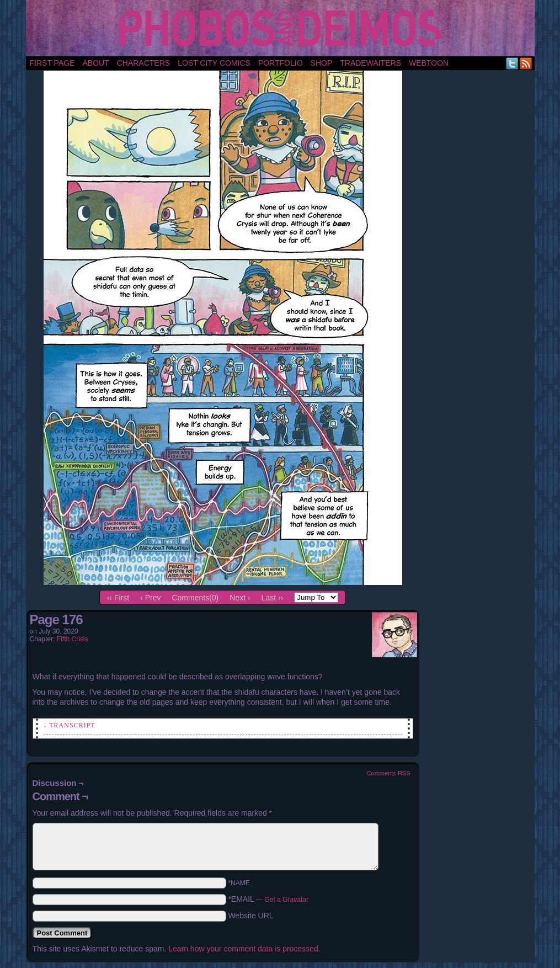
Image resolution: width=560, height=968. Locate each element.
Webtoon (429, 63)
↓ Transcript (70, 725)
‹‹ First (118, 598)
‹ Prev (150, 598)
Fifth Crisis (73, 639)
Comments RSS (389, 773)
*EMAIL (268, 899)
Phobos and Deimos (282, 28)
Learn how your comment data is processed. (244, 949)
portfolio (281, 63)
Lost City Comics (214, 63)
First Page (52, 63)
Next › (240, 598)
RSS (526, 63)
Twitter (512, 63)
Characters (143, 63)
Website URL (250, 916)
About (95, 63)
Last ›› (273, 598)
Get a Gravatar (287, 900)
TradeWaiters (370, 63)
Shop (322, 63)
